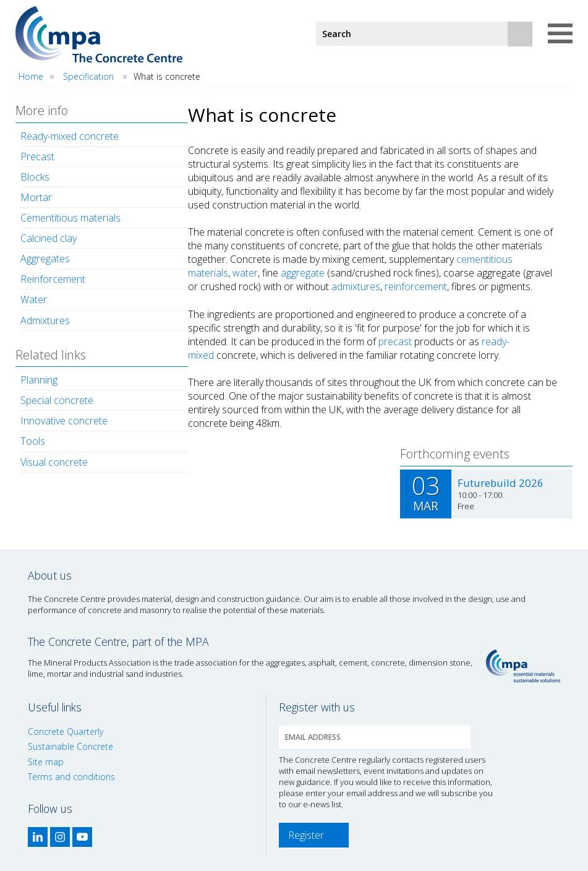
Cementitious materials (70, 218)
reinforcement (416, 286)
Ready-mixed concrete (70, 136)
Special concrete (57, 400)
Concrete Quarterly (66, 732)
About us (50, 575)
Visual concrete (54, 462)
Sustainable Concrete (70, 746)
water (245, 273)
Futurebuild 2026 (501, 483)
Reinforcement (53, 279)
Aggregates (45, 259)
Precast (37, 157)
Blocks (35, 177)
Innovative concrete (64, 421)
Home (31, 76)
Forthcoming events (455, 454)
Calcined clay (49, 238)
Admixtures (45, 320)
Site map (46, 762)
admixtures (356, 286)
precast (395, 341)
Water (34, 299)
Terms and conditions (71, 777)
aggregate (303, 273)
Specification (88, 76)
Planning (39, 380)
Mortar (36, 197)
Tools (33, 441)
